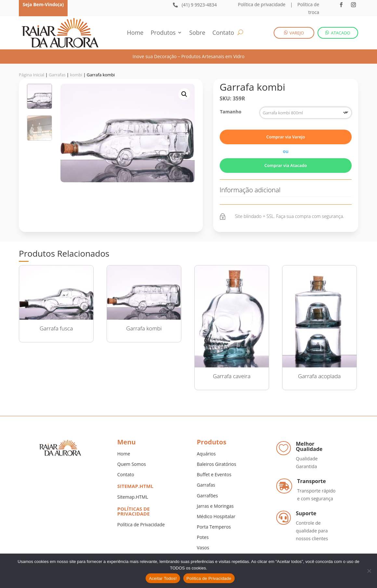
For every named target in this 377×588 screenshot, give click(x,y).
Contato (223, 33)
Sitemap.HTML (133, 497)
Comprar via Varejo (286, 137)
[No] (369, 571)
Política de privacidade (262, 4)
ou (286, 151)
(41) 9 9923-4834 (199, 5)
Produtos (163, 33)
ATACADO (341, 33)
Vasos (203, 548)
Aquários (206, 454)
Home (135, 33)
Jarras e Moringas (215, 506)
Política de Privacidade (141, 524)
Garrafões (208, 496)
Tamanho (231, 112)
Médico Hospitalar (216, 516)
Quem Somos (132, 464)
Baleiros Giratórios (217, 464)
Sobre (197, 33)
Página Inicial (32, 75)
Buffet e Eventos (214, 474)
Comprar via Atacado (286, 165)
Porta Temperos (214, 527)
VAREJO (297, 33)
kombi (76, 75)
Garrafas (57, 75)
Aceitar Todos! (163, 578)
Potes (203, 537)
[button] (184, 94)
